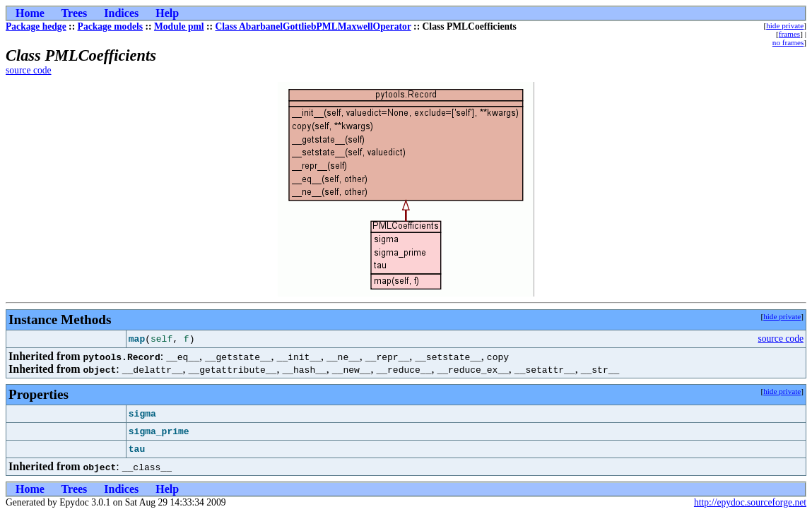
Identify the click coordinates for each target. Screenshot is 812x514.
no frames (788, 42)
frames (789, 34)
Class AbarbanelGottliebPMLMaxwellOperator (313, 26)
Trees (75, 13)
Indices (121, 13)
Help (167, 13)
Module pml (179, 26)
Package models (111, 26)
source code (29, 70)
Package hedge (36, 26)
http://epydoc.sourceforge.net (750, 502)
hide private (785, 25)
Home (30, 13)
